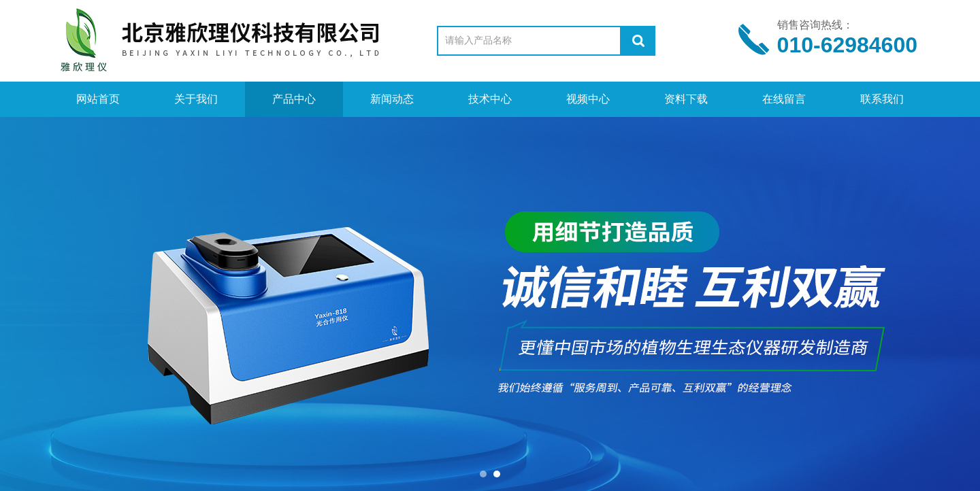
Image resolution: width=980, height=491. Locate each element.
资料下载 (686, 99)
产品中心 (294, 99)
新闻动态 (392, 99)
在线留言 (784, 99)
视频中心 (588, 99)
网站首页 (98, 99)
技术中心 (490, 99)
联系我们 (882, 99)
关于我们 (196, 99)
